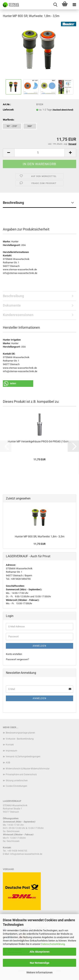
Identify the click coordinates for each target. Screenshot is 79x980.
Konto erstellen (14, 654)
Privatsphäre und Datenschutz (21, 774)
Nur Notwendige (40, 963)
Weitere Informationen (39, 972)
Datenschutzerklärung (53, 944)
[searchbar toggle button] (55, 5)
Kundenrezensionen (18, 315)
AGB (8, 763)
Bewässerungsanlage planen (20, 733)
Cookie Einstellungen (16, 786)
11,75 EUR (39, 544)
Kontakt (10, 745)
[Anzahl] (39, 153)
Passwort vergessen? (17, 659)
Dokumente (12, 305)
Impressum (11, 751)
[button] (9, 153)
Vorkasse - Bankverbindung (20, 739)
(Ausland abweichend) (63, 110)
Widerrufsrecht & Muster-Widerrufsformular (28, 769)
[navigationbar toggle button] (74, 5)
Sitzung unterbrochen (17, 781)
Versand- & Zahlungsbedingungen (23, 757)
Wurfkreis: (9, 120)
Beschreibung (13, 203)
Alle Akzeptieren (40, 952)
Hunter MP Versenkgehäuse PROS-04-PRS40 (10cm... (39, 441)
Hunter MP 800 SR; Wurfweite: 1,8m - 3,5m (40, 536)
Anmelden (39, 646)
